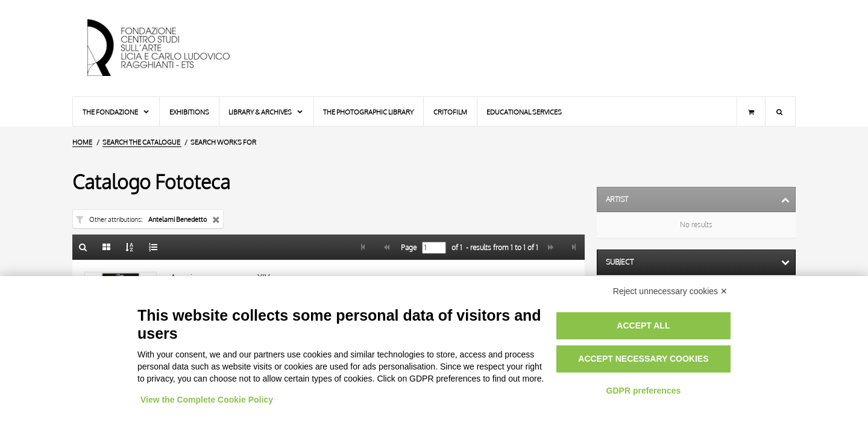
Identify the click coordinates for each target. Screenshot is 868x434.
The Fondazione (116, 112)
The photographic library (368, 112)
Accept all (643, 325)
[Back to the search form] (83, 247)
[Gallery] (107, 247)
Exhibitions (189, 112)
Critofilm (450, 112)
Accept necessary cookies (643, 359)
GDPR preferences (644, 391)
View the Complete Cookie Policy (207, 400)
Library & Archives (266, 112)
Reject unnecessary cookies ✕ (670, 291)
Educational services (524, 112)
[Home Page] (169, 48)
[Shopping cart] (751, 112)
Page (408, 248)
